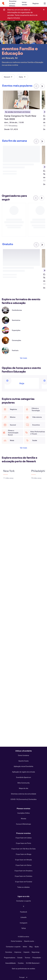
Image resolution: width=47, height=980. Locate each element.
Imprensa (18, 952)
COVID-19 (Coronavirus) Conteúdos (24, 799)
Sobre (25, 947)
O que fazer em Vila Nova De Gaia (23, 849)
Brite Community (24, 783)
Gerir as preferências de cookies (23, 969)
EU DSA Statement (33, 963)
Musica (24, 818)
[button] (8, 77)
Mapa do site (24, 788)
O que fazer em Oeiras (24, 865)
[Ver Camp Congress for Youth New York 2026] (21, 100)
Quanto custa (29, 941)
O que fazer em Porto (23, 843)
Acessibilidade (11, 963)
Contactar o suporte (24, 901)
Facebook (24, 912)
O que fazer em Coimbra (23, 876)
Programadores (10, 958)
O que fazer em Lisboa (24, 838)
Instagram (24, 923)
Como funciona (23, 755)
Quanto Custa (23, 761)
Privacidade (37, 958)
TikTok (24, 928)
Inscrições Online (24, 813)
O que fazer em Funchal (24, 882)
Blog (31, 947)
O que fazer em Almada (23, 860)
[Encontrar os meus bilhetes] (13, 3)
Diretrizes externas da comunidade (24, 794)
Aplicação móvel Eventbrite (23, 766)
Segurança (36, 952)
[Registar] (36, 3)
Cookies (21, 963)
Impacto (26, 952)
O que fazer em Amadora (23, 871)
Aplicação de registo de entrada (24, 772)
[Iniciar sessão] (24, 3)
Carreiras (9, 952)
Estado (20, 958)
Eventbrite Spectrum (24, 777)
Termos (27, 958)
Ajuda (37, 947)
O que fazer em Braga (24, 854)
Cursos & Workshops (23, 824)
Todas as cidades (23, 887)
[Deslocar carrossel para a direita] (42, 86)
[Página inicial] (3, 3)
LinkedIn (24, 917)
